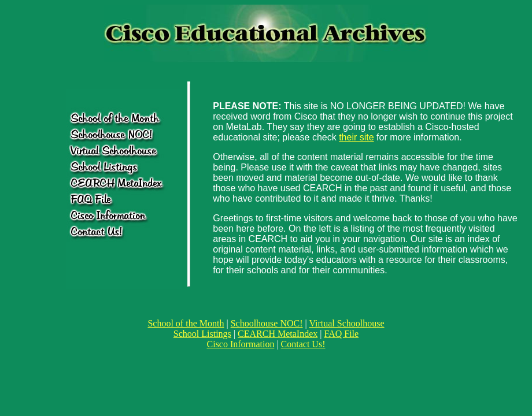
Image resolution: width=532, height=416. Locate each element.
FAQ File (341, 334)
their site (356, 137)
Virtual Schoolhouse (346, 323)
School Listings (202, 334)
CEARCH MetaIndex (278, 334)
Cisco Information (241, 344)
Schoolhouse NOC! (267, 323)
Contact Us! (303, 344)
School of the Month (186, 323)
